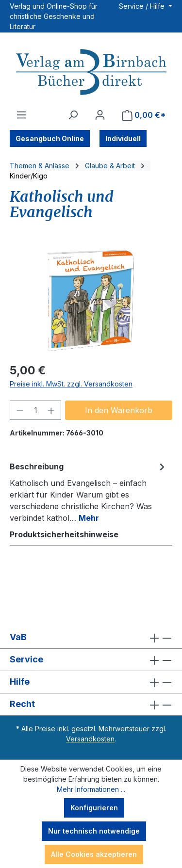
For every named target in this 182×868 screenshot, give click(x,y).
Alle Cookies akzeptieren (94, 854)
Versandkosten (90, 739)
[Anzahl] (36, 410)
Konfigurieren (94, 808)
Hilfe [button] (91, 682)
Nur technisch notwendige (94, 831)
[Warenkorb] (144, 115)
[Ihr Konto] (100, 115)
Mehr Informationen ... (91, 789)
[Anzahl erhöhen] (51, 410)
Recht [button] (91, 704)
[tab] (89, 492)
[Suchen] (73, 115)
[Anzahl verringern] (20, 410)
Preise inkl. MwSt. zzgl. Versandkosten (71, 384)
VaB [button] (91, 637)
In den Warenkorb (119, 410)
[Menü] (21, 115)
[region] (91, 300)
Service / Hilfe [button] (143, 6)
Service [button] (91, 660)
